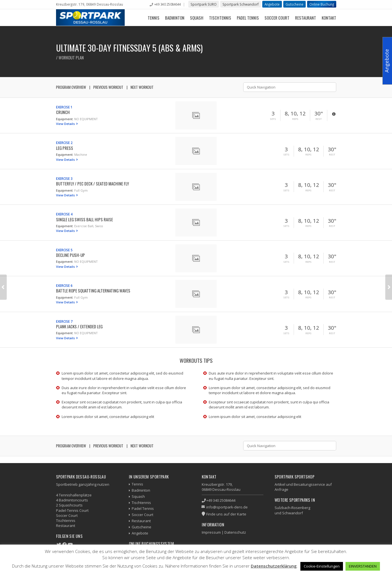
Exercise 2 (64, 143)
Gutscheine (294, 4)
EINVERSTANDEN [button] (363, 566)
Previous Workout (108, 87)
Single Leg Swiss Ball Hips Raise (84, 219)
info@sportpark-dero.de (227, 507)
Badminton (175, 18)
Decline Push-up (70, 255)
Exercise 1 (64, 107)
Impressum (211, 532)
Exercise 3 (64, 178)
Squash (197, 18)
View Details (66, 124)
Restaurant (306, 18)
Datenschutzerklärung (274, 566)
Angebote (272, 4)
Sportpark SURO (204, 4)
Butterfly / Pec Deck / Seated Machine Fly (92, 183)
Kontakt (329, 18)
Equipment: (65, 119)
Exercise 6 (64, 285)
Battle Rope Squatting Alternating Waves (93, 291)
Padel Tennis (248, 18)
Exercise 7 (64, 321)
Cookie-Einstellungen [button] (322, 566)
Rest (319, 119)
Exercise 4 (64, 214)
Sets (273, 119)
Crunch (63, 112)
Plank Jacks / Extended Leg (79, 326)
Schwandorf (293, 513)
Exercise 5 (64, 250)
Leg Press (65, 148)
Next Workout (142, 87)
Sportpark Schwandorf (241, 4)
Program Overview (71, 87)
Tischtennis (220, 18)
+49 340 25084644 (168, 4)
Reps (295, 119)
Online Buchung (322, 4)
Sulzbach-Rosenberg (292, 508)
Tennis (154, 18)
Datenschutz (235, 532)
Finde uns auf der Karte (226, 514)
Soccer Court (277, 18)
